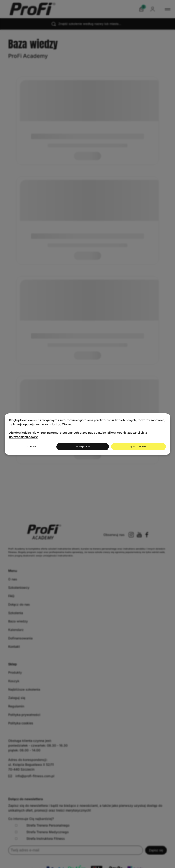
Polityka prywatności (24, 715)
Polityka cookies (21, 723)
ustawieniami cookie (24, 437)
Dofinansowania (20, 638)
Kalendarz (16, 630)
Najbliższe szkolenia (24, 689)
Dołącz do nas (19, 604)
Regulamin (16, 706)
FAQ (11, 596)
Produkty (15, 672)
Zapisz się (156, 850)
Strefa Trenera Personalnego (42, 825)
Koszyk (14, 681)
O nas (13, 579)
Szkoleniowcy (19, 588)
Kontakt (14, 647)
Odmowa (31, 447)
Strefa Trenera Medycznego (42, 832)
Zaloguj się (17, 698)
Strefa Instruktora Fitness (40, 839)
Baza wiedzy (18, 621)
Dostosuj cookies (82, 447)
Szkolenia (16, 613)
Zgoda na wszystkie (138, 447)
